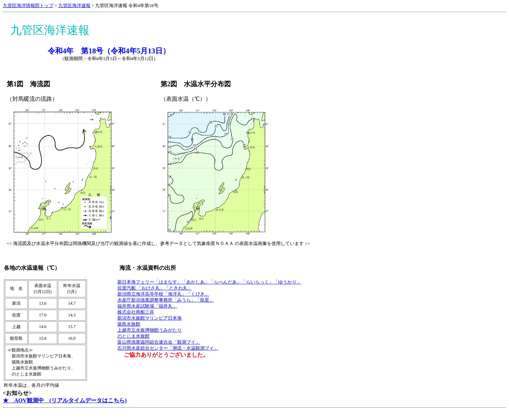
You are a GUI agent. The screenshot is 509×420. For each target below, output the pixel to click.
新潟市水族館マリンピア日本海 (150, 318)
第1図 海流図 (28, 84)
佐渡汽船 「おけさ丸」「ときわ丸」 (155, 288)
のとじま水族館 (133, 336)
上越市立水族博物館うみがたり (150, 330)
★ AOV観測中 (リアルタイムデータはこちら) (65, 400)
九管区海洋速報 (74, 6)
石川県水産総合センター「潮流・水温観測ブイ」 (168, 348)
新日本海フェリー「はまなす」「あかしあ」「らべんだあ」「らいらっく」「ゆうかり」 (209, 282)
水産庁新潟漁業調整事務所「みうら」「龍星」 (166, 300)
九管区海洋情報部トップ (28, 6)
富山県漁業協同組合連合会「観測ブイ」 (159, 342)
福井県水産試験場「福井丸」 (147, 306)
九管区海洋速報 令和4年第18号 (127, 6)
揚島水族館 (129, 324)
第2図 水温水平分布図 (196, 84)
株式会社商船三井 (136, 312)
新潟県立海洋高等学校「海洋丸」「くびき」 (163, 294)
